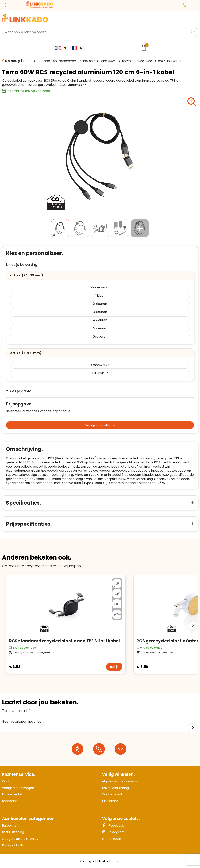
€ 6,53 (15, 667)
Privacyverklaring (115, 788)
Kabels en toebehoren (59, 61)
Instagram (113, 832)
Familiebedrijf (12, 794)
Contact (8, 781)
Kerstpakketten (14, 845)
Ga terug (12, 61)
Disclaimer (110, 801)
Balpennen (10, 825)
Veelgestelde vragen (18, 788)
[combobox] (96, 32)
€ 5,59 (142, 667)
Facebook (113, 825)
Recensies (10, 801)
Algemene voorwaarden (121, 781)
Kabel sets (88, 61)
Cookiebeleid (112, 794)
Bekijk (114, 667)
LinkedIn (111, 839)
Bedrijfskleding (13, 832)
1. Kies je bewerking (22, 265)
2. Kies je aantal (19, 391)
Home (28, 61)
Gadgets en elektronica (20, 839)
